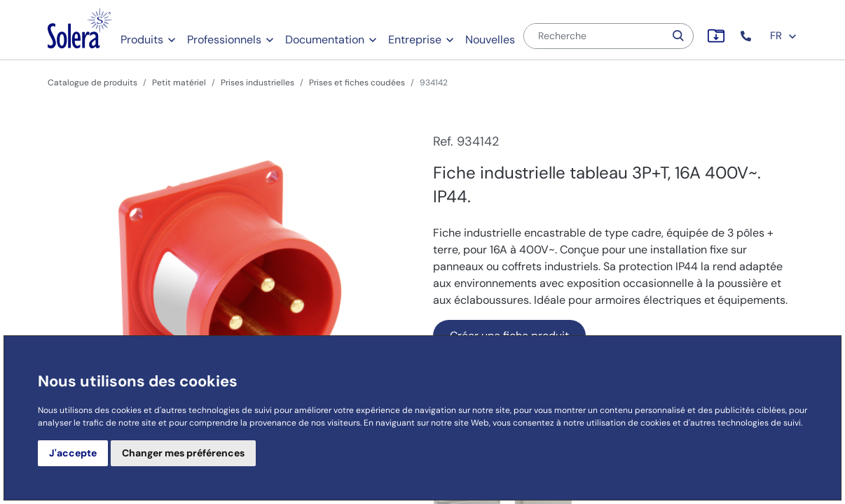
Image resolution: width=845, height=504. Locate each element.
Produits (142, 40)
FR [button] (784, 36)
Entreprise (415, 40)
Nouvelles (490, 40)
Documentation (325, 40)
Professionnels (224, 40)
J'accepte (73, 453)
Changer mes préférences (183, 453)
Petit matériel (179, 83)
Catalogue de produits (92, 83)
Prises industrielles (257, 83)
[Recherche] (594, 36)
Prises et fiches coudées (357, 83)
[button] (747, 36)
